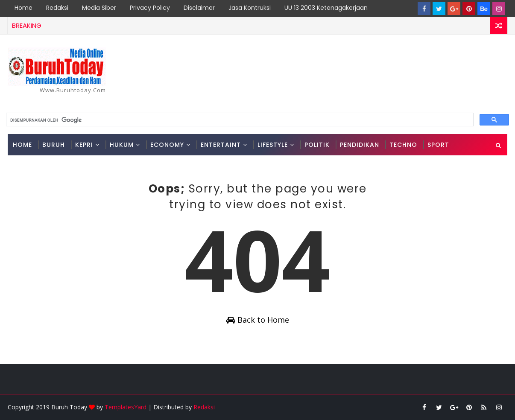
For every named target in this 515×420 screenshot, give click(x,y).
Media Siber (99, 8)
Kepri (84, 145)
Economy (167, 145)
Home (23, 8)
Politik (317, 145)
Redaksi (57, 8)
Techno (403, 145)
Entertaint (221, 145)
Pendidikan (360, 145)
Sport (438, 145)
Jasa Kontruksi (250, 8)
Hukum (122, 145)
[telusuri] (239, 120)
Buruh (54, 145)
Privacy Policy (150, 8)
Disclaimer (199, 8)
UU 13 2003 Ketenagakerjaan (326, 8)
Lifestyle (273, 145)
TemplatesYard (126, 407)
